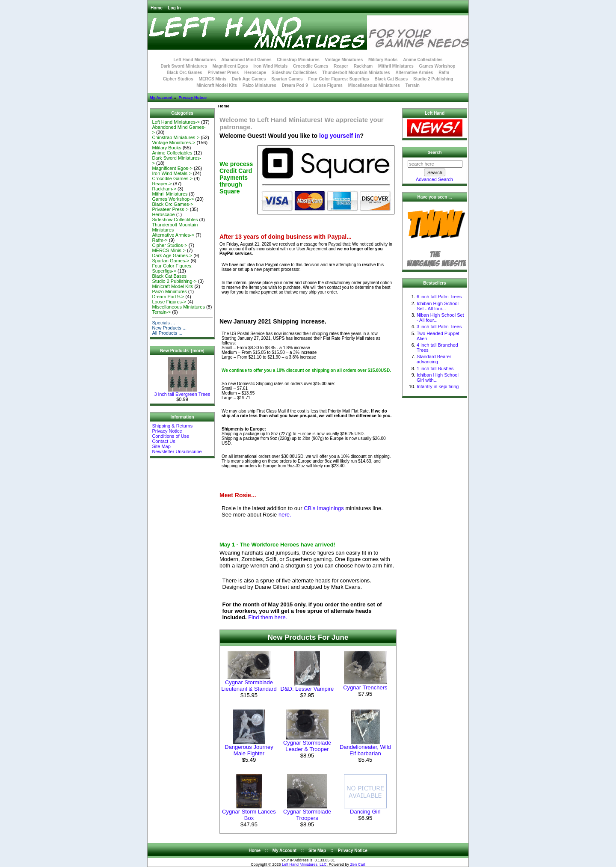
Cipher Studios (178, 79)
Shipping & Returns (172, 426)
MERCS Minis (213, 79)
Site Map (161, 446)
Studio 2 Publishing (433, 79)
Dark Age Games (249, 79)
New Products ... (169, 328)
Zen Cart (358, 864)
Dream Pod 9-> (168, 297)
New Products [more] (182, 351)
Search (435, 152)
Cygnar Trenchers (365, 687)
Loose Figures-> (169, 302)
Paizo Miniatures (259, 85)
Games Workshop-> (173, 199)
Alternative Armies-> (173, 235)
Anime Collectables (423, 60)
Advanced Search (434, 179)
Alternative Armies (414, 73)
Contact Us (163, 441)
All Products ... (167, 333)
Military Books (383, 60)
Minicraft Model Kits (217, 85)
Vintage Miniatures (344, 60)
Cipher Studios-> (169, 245)
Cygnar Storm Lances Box (249, 815)
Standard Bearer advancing (434, 359)
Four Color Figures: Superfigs (338, 79)
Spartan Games (287, 79)
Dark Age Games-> (172, 255)
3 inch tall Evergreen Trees (182, 392)
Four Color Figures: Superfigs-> (172, 268)
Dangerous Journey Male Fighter (249, 750)
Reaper (341, 66)
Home (157, 8)
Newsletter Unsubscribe (177, 451)
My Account (161, 97)
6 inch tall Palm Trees (439, 297)
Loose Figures (328, 85)
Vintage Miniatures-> (173, 143)
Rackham (363, 66)
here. (285, 515)
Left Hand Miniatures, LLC (304, 864)
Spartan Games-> (170, 261)
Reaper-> (162, 184)
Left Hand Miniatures (195, 60)
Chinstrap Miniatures (298, 60)
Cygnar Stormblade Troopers (307, 815)
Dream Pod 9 (295, 85)
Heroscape (255, 73)
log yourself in (340, 136)
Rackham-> (164, 189)
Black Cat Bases (391, 79)
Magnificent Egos (230, 66)
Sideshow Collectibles (294, 73)
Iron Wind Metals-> (172, 173)
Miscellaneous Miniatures (374, 85)
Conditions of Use (170, 436)
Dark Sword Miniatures (184, 66)
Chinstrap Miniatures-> (176, 137)
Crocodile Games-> (172, 178)
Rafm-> (160, 240)
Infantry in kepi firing (438, 386)
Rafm (444, 73)
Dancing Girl (365, 812)
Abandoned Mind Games (246, 60)
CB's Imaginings (324, 508)
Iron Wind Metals (270, 66)
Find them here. (268, 617)
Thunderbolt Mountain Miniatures (356, 73)
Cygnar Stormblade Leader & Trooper (307, 746)
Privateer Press (223, 73)
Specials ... (163, 323)
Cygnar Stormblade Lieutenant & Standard (249, 686)
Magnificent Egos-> (172, 168)
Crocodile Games (311, 66)
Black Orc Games (185, 73)
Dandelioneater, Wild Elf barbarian (365, 750)
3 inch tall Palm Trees (439, 327)
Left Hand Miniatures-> (176, 122)
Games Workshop (437, 66)
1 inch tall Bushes (435, 368)
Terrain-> (161, 312)
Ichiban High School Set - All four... (438, 306)
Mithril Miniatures (396, 66)
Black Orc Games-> (172, 204)
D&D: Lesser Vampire (307, 689)
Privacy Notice (192, 97)
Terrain (413, 85)
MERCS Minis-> (169, 250)
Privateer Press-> (170, 209)
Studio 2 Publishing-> (174, 281)
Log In (175, 8)
